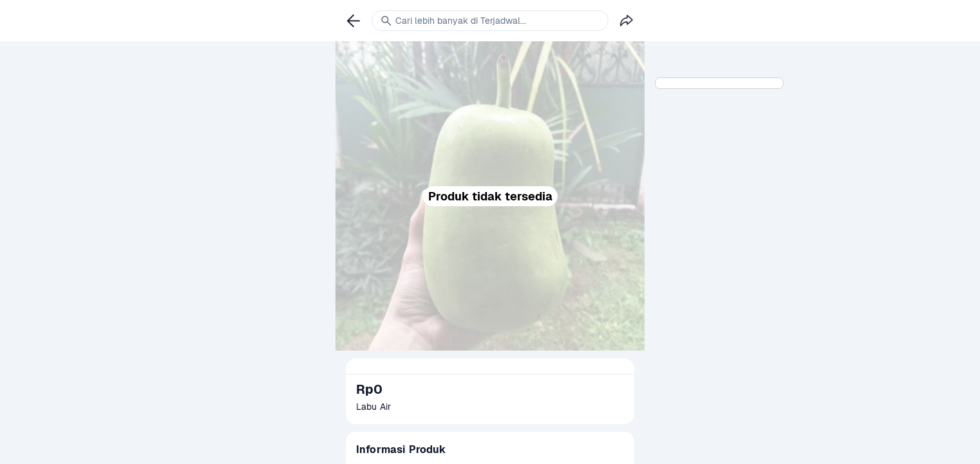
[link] (353, 21)
